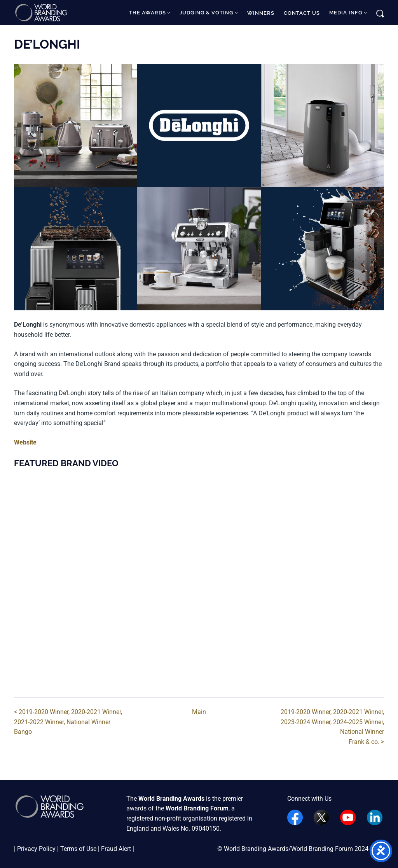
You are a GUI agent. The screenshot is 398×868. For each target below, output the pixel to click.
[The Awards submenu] (169, 12)
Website (25, 442)
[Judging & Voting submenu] (236, 12)
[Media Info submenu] (365, 12)
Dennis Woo (305, 833)
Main (199, 712)
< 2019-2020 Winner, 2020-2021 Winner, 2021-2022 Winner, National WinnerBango (68, 722)
